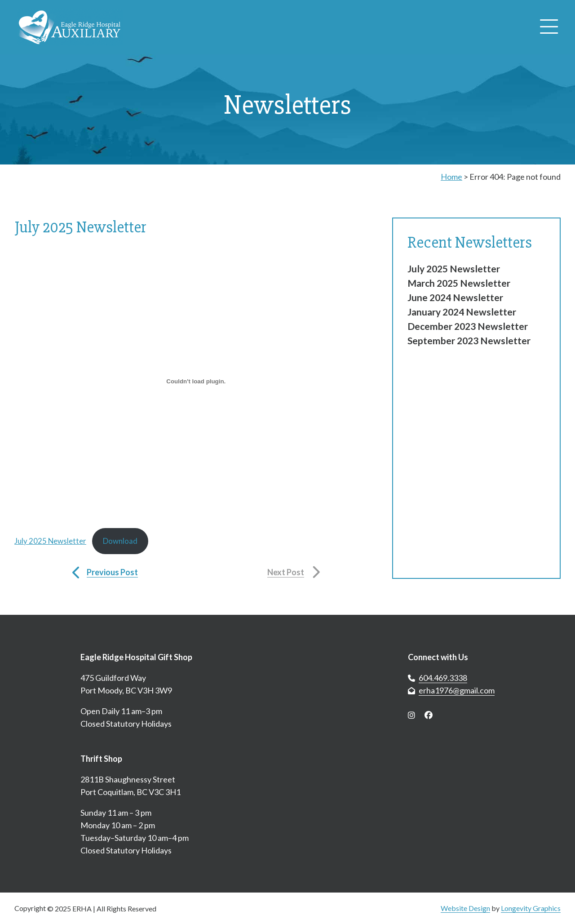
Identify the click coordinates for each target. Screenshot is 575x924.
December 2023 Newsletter (468, 326)
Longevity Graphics (531, 908)
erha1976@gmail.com (457, 690)
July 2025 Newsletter (50, 541)
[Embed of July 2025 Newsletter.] (196, 381)
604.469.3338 (443, 678)
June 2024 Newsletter (455, 297)
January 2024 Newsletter (462, 312)
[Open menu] (549, 27)
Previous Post (112, 572)
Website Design (465, 908)
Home (451, 177)
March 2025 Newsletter (459, 283)
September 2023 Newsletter (469, 340)
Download (120, 541)
